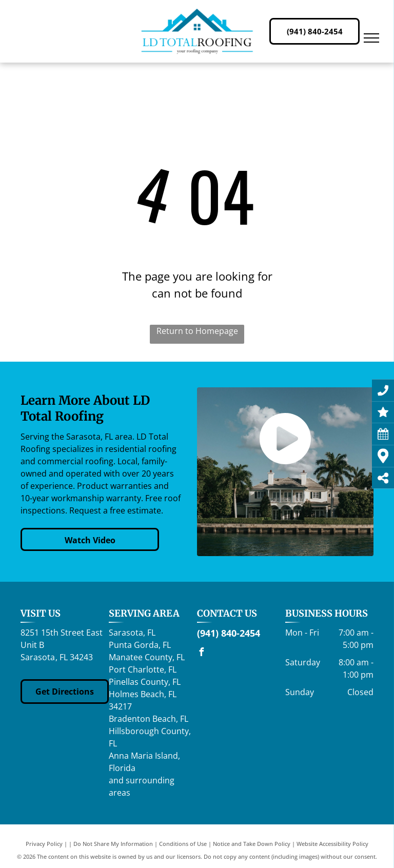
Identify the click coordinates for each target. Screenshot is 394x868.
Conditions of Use (183, 844)
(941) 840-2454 (229, 633)
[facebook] (201, 653)
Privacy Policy (44, 844)
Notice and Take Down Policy (252, 844)
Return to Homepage (197, 331)
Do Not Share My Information (113, 844)
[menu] (371, 38)
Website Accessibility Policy (332, 844)
